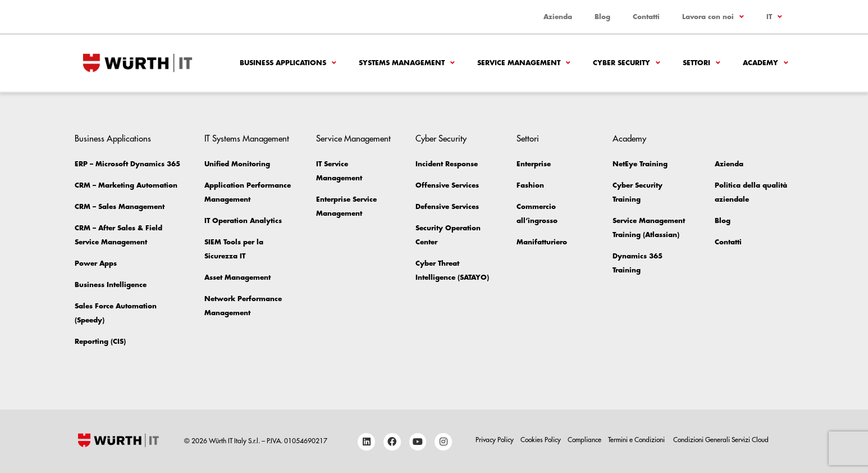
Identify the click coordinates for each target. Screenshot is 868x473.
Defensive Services (447, 207)
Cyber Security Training (638, 192)
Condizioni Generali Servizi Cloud (721, 440)
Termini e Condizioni (637, 440)
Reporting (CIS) (100, 342)
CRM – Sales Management (120, 207)
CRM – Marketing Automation (126, 185)
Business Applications (288, 63)
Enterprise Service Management (346, 206)
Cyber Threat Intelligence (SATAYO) (452, 270)
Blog (602, 17)
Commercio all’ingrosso (537, 214)
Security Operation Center (448, 235)
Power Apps (96, 263)
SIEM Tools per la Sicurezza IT (234, 249)
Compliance (584, 440)
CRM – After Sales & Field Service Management (118, 235)
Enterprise (534, 164)
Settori (702, 63)
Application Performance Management (248, 192)
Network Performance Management (243, 306)
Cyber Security (627, 63)
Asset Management (237, 278)
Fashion (530, 185)
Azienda (558, 17)
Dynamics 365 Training (638, 263)
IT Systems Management (247, 139)
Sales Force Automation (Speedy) (116, 313)
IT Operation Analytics (243, 221)
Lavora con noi (713, 17)
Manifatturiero (542, 242)
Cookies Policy (541, 440)
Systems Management (407, 63)
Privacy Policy (495, 440)
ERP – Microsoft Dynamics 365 (127, 164)
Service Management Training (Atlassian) (649, 228)
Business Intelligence (111, 285)
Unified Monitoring (237, 164)
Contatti (646, 17)
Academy (766, 63)
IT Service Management (339, 171)
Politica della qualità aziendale (751, 192)
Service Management (524, 63)
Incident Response (447, 164)
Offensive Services (447, 185)
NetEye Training (640, 164)
